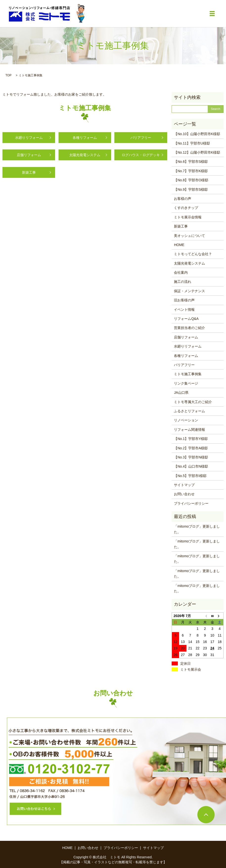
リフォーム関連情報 (189, 430)
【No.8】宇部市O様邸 (191, 180)
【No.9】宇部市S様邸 (191, 189)
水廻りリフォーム (29, 138)
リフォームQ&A (186, 319)
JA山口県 (181, 393)
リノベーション (186, 420)
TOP (8, 75)
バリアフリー (141, 138)
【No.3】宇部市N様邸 (191, 457)
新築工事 (29, 172)
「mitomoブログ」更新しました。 (197, 529)
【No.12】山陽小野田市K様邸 (197, 152)
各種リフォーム (85, 138)
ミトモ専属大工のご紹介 (193, 402)
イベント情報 (184, 310)
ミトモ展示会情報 (188, 217)
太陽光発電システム (85, 155)
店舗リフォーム (29, 155)
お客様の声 (183, 199)
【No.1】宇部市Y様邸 (191, 439)
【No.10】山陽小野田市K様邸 (197, 134)
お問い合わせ (184, 494)
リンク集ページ (186, 383)
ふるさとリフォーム (189, 411)
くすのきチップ (186, 208)
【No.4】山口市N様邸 (191, 466)
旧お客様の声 (184, 300)
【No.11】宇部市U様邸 (192, 143)
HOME (179, 245)
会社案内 (181, 272)
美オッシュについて (189, 236)
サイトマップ (184, 485)
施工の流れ (183, 282)
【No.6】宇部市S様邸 (191, 162)
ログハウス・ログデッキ (141, 155)
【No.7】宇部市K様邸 (191, 171)
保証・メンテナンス (189, 291)
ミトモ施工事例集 (188, 374)
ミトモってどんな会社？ (193, 254)
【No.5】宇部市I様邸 (190, 476)
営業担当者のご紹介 (189, 328)
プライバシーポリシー (191, 503)
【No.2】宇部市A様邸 (191, 448)
